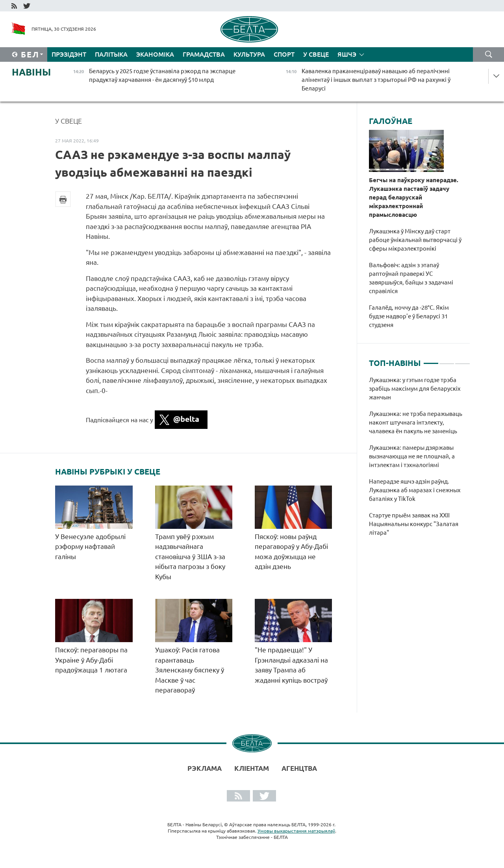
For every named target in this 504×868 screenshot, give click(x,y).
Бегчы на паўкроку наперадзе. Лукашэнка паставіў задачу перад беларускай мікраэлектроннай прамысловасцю (414, 197)
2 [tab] (447, 360)
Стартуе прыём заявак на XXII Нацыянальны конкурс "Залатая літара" (414, 524)
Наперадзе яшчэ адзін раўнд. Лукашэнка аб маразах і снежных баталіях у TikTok (415, 490)
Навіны (31, 72)
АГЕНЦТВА (299, 768)
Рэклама (205, 768)
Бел (30, 54)
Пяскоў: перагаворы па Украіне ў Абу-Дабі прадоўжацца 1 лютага (91, 660)
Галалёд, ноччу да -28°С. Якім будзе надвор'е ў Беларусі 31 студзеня (409, 316)
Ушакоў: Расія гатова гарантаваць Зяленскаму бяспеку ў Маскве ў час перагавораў (190, 670)
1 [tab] (431, 360)
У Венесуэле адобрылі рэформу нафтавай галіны (90, 547)
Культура (249, 54)
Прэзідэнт (69, 54)
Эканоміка (155, 54)
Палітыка (111, 54)
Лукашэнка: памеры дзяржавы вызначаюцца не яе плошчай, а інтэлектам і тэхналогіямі (412, 456)
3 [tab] (462, 360)
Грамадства (204, 54)
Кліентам (252, 768)
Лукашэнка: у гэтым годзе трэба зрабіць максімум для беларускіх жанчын (415, 389)
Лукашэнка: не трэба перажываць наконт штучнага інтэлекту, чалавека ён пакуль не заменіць (416, 422)
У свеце (316, 54)
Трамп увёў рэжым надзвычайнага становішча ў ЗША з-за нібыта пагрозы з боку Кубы (190, 557)
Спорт (284, 54)
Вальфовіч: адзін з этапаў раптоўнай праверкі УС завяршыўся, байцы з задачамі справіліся (411, 278)
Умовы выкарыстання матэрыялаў (296, 831)
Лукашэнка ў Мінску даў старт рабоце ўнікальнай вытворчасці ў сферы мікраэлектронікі (415, 240)
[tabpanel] (420, 460)
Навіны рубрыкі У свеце (108, 472)
